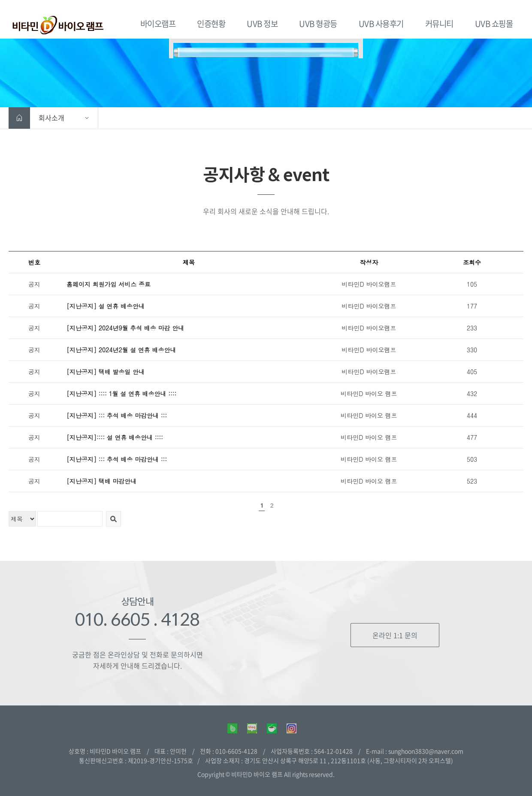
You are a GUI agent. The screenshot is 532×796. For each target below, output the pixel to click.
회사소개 (51, 118)
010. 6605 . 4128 (137, 619)
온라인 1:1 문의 (395, 635)
